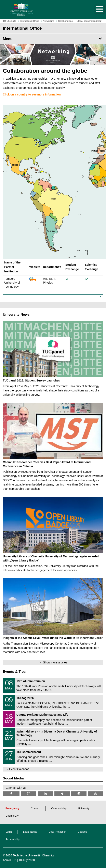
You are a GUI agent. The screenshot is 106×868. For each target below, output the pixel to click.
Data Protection (58, 832)
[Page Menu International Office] (53, 39)
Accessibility (13, 839)
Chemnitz (11, 816)
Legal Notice (30, 832)
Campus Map (59, 808)
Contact (35, 808)
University (84, 808)
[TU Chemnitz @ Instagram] (29, 794)
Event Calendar (19, 769)
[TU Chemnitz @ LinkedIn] (45, 794)
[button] (95, 10)
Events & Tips (14, 672)
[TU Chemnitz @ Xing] (62, 794)
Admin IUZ (10, 860)
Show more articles (55, 662)
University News (16, 315)
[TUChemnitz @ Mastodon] (79, 794)
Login (9, 832)
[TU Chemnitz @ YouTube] (96, 794)
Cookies (82, 832)
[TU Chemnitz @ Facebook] (11, 794)
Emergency (12, 808)
